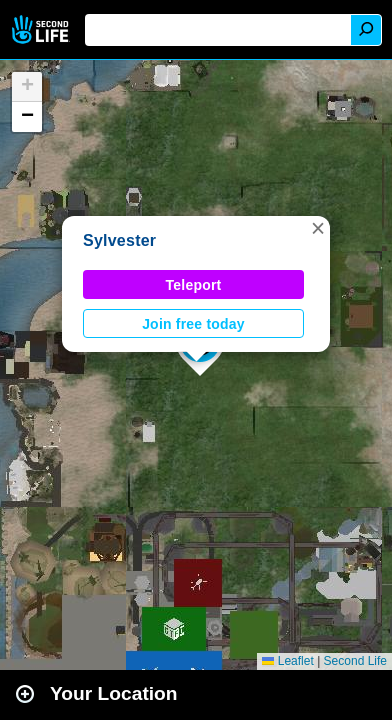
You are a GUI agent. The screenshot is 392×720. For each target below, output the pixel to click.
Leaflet (287, 661)
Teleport (194, 285)
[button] (318, 228)
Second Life (42, 29)
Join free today (193, 324)
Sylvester (119, 240)
